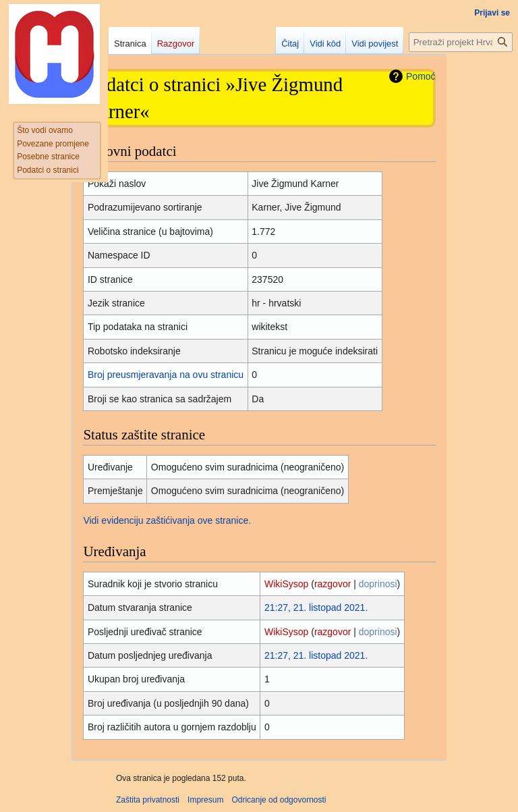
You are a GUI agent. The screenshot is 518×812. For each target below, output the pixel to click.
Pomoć (421, 76)
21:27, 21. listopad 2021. (316, 607)
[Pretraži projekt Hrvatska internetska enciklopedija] (461, 42)
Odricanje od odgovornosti (279, 800)
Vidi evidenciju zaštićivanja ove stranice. (167, 520)
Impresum (205, 800)
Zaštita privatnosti (148, 800)
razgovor (333, 584)
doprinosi (378, 584)
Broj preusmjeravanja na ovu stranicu (166, 375)
